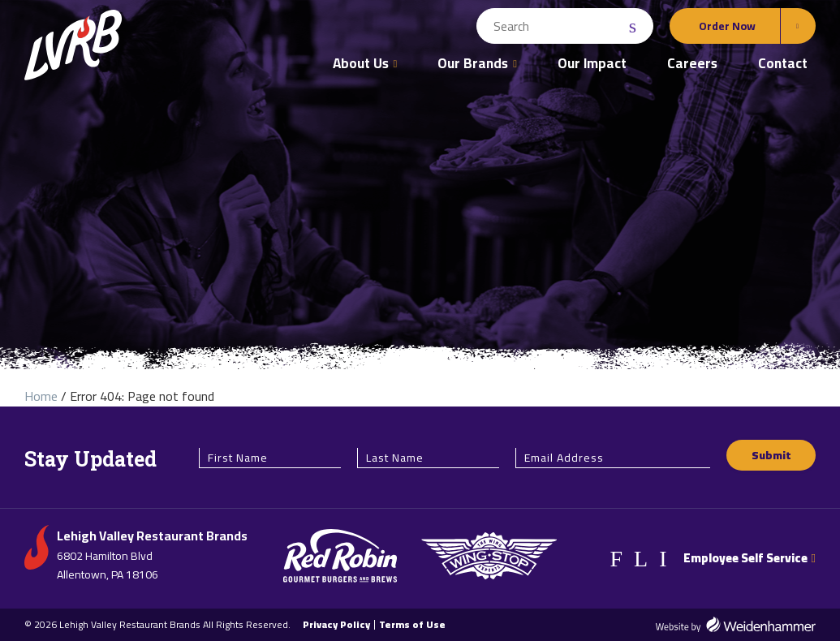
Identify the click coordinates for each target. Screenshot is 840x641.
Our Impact (592, 63)
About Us (361, 63)
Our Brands (473, 63)
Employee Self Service (750, 558)
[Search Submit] (635, 26)
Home (41, 396)
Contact (783, 63)
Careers (692, 63)
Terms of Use (412, 625)
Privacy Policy (336, 625)
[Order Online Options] (743, 26)
